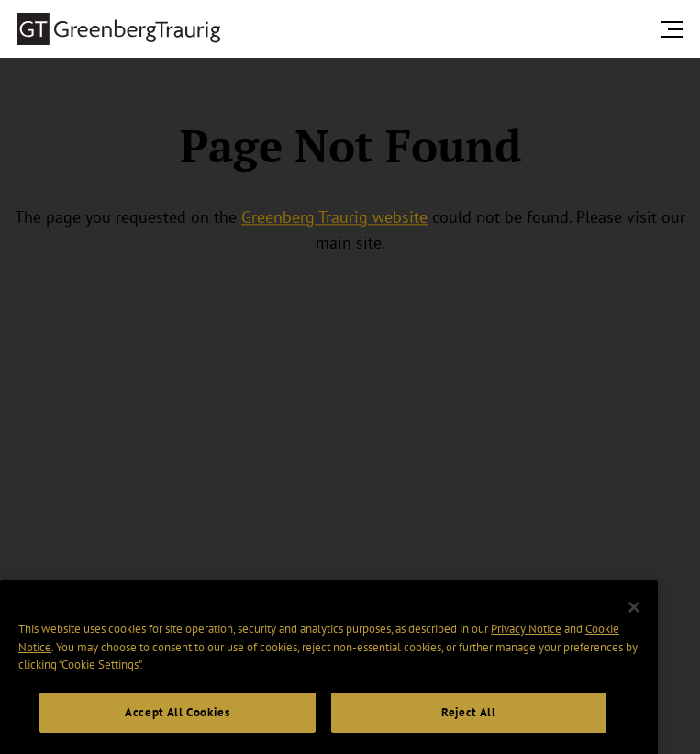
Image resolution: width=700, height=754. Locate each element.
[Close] (634, 620)
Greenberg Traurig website (334, 217)
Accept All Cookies (178, 725)
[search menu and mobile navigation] (675, 29)
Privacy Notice (526, 642)
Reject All (469, 725)
